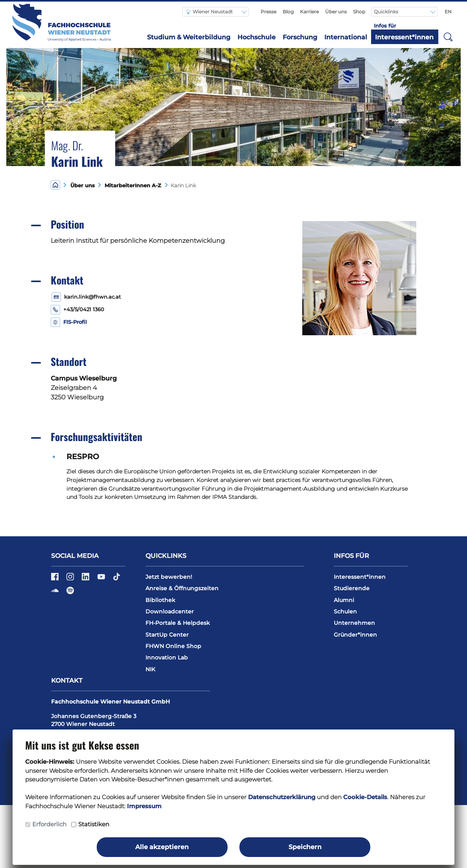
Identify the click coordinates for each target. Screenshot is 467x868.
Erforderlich (49, 824)
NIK (150, 669)
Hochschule (256, 37)
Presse (268, 12)
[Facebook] (56, 579)
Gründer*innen (355, 635)
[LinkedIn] (86, 579)
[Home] (55, 185)
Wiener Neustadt (210, 12)
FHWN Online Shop (173, 646)
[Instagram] (71, 579)
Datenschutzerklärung (282, 797)
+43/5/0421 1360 (84, 309)
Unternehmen (354, 623)
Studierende (352, 588)
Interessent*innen (404, 37)
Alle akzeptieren (162, 847)
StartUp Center (167, 635)
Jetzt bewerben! (169, 577)
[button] (448, 37)
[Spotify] (70, 593)
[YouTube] (102, 579)
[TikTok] (117, 579)
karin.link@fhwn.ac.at (92, 297)
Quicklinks (387, 12)
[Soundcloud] (56, 593)
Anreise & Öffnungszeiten (182, 588)
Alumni (344, 600)
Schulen (345, 611)
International (346, 37)
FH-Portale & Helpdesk (178, 623)
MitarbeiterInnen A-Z (131, 186)
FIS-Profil (75, 322)
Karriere (309, 12)
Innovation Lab (167, 657)
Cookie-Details (365, 797)
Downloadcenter (170, 611)
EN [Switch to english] (448, 12)
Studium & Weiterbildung (189, 37)
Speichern (305, 847)
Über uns (336, 12)
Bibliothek (160, 600)
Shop (359, 12)
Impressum (144, 806)
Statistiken (94, 824)
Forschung (300, 37)
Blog (288, 12)
